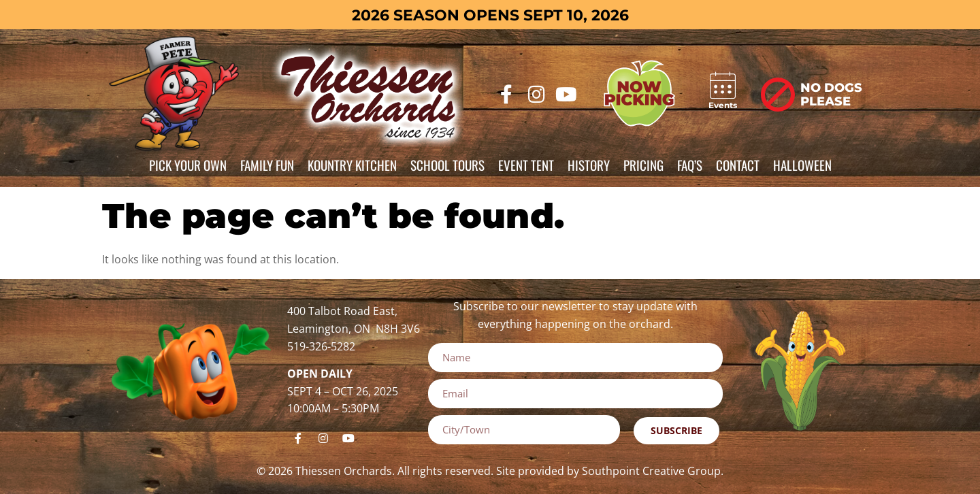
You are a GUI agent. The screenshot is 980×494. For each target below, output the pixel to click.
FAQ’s (690, 165)
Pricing (643, 165)
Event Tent (526, 165)
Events (723, 105)
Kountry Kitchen (352, 165)
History (589, 165)
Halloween (802, 165)
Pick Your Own (188, 165)
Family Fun (267, 165)
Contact (738, 165)
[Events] (723, 86)
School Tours (447, 165)
